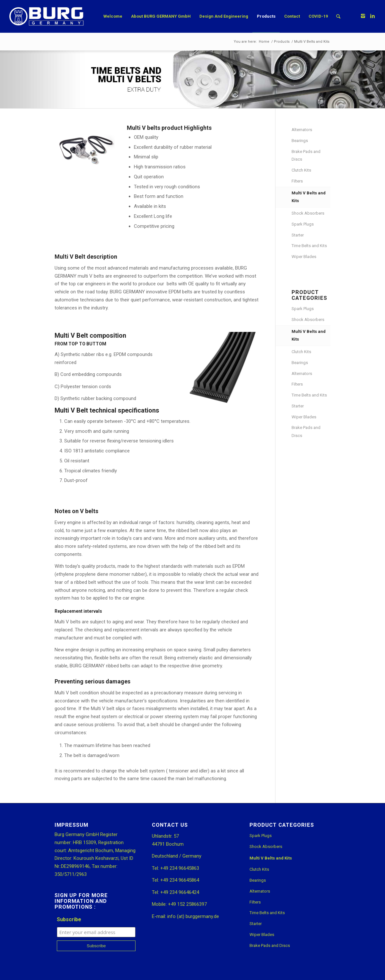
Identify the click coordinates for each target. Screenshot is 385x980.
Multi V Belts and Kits (309, 197)
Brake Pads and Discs (306, 156)
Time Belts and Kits (309, 246)
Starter (298, 235)
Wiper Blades (304, 257)
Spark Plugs (303, 224)
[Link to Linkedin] (372, 16)
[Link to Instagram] (363, 16)
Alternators (302, 130)
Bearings (300, 141)
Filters (297, 181)
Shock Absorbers (308, 213)
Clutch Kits (301, 170)
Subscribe (69, 919)
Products (282, 42)
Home (264, 42)
